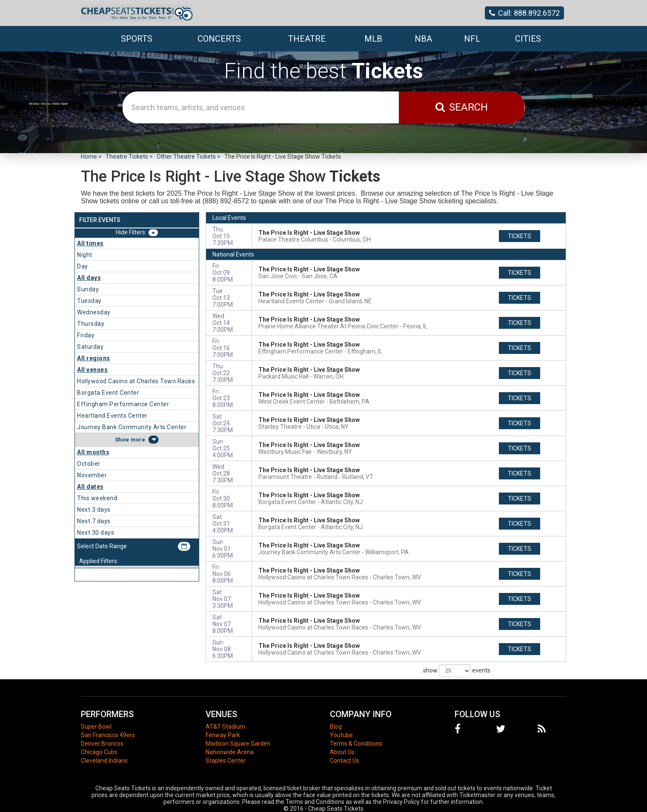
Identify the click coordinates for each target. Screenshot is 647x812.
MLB (373, 39)
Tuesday (89, 301)
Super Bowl (96, 727)
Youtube (341, 735)
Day (83, 266)
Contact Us (345, 761)
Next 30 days (96, 533)
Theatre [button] (307, 39)
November (92, 475)
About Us (342, 752)
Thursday (91, 324)
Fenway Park (223, 735)
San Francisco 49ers (108, 735)
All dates (90, 487)
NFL (472, 39)
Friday (86, 335)
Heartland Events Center (112, 416)
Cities (528, 39)
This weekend (97, 498)
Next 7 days (94, 521)
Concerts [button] (219, 39)
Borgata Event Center (108, 393)
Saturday (90, 347)
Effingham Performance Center (123, 404)
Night (85, 255)
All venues (92, 370)
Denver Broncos (102, 744)
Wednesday (94, 312)
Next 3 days (94, 510)
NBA (423, 39)
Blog (336, 727)
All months (93, 452)
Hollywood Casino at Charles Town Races (136, 381)
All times (90, 243)
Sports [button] (137, 39)
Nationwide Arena (230, 752)
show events (457, 671)
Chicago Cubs (99, 752)
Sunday (88, 289)
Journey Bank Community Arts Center (132, 427)
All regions (94, 358)
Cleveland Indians (104, 761)
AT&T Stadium (225, 727)
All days (89, 278)
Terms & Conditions (356, 744)
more (138, 440)
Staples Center (226, 761)
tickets (520, 236)
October (89, 464)
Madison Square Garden (238, 744)
